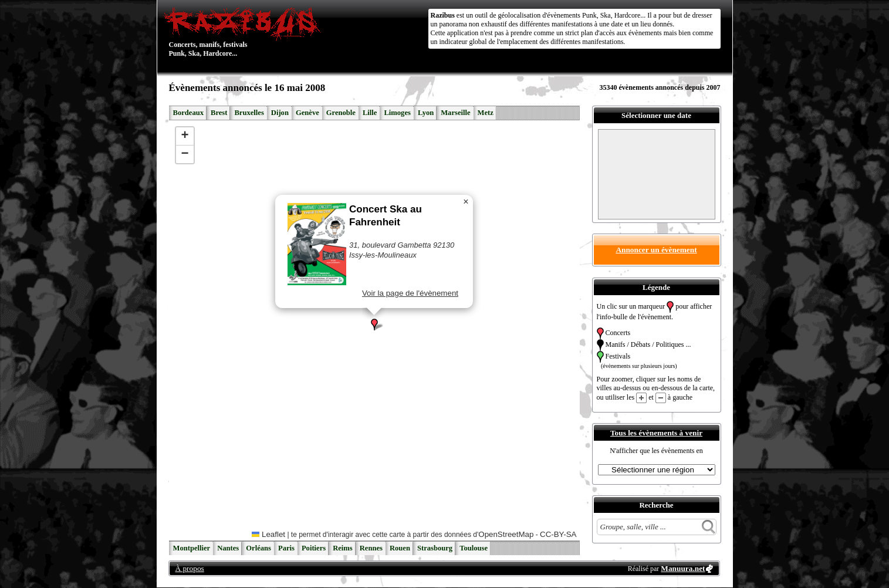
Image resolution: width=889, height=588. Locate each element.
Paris (286, 548)
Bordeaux (188, 113)
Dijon (280, 113)
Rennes (371, 548)
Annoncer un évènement (656, 250)
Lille (370, 113)
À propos (190, 568)
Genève (307, 113)
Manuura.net (683, 568)
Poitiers (314, 548)
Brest (219, 113)
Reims (343, 548)
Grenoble (341, 113)
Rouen (400, 548)
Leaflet (268, 534)
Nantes (228, 548)
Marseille (455, 113)
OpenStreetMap (506, 534)
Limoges (397, 113)
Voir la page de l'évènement (410, 293)
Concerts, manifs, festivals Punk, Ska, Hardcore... (245, 32)
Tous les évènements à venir (656, 433)
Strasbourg (435, 548)
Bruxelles (249, 113)
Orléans (258, 548)
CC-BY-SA (558, 534)
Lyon (426, 113)
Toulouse (474, 548)
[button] (374, 325)
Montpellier (192, 548)
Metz (486, 113)
